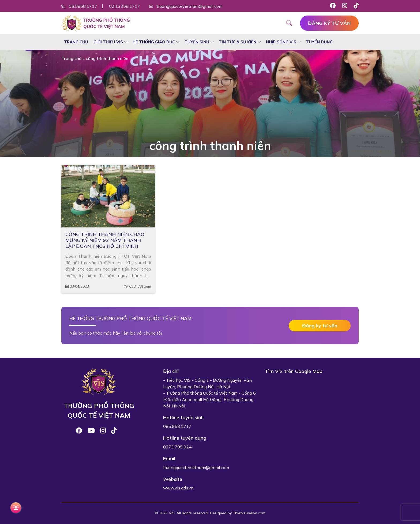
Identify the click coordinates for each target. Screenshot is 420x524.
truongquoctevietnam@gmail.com (190, 6)
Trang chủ (76, 42)
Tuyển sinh (197, 42)
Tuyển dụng (319, 42)
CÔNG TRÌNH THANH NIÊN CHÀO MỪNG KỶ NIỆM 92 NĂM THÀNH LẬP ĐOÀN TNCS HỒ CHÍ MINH (105, 240)
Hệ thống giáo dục (154, 42)
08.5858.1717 (83, 6)
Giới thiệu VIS (108, 42)
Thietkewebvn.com (249, 513)
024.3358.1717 (125, 6)
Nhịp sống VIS (281, 42)
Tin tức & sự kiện (238, 42)
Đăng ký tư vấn (329, 23)
